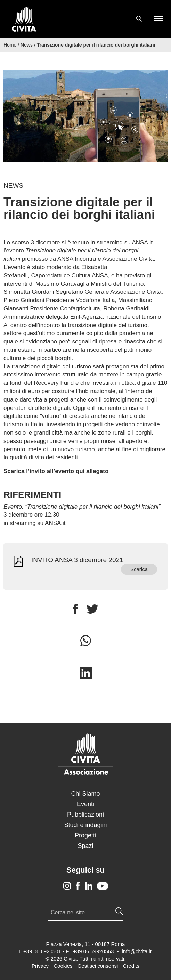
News (27, 45)
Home (10, 45)
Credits (131, 966)
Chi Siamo (85, 794)
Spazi (85, 846)
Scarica (139, 569)
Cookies (63, 966)
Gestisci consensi (98, 966)
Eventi (85, 804)
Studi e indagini (85, 825)
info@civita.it (137, 951)
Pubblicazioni (85, 815)
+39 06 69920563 (93, 951)
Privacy (40, 966)
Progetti (85, 835)
